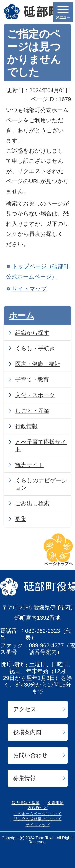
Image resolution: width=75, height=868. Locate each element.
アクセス (25, 709)
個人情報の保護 (26, 803)
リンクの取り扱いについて (38, 819)
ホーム (22, 315)
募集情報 (24, 778)
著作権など (38, 808)
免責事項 (56, 803)
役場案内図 (27, 732)
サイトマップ (29, 289)
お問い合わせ (30, 755)
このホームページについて (38, 814)
